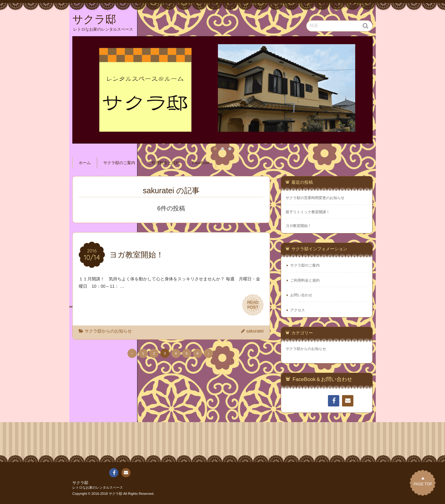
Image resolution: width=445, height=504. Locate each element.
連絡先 (348, 402)
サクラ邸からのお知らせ (108, 331)
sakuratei (255, 331)
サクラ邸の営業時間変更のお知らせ (315, 198)
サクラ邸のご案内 (119, 163)
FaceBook (201, 163)
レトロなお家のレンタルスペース (98, 487)
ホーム (85, 163)
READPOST (253, 305)
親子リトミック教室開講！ (308, 212)
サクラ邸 (80, 483)
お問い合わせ (301, 295)
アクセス (298, 310)
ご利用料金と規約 (164, 163)
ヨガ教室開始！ (299, 226)
